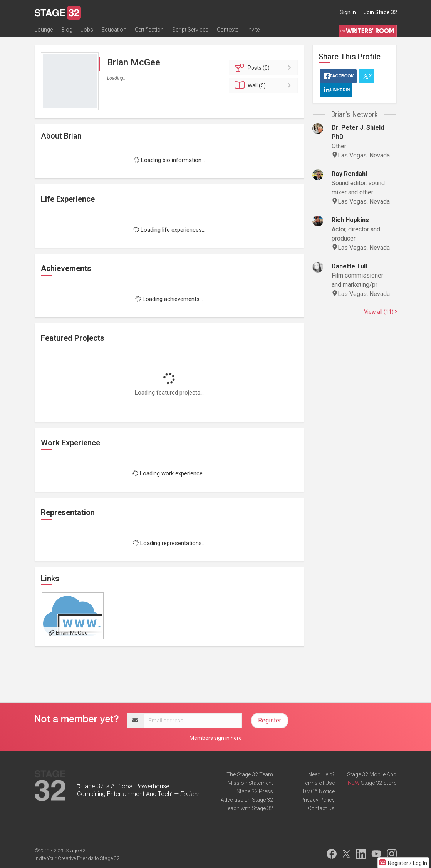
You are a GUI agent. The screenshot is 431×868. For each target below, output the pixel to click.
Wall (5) (264, 85)
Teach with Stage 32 (249, 808)
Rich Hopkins (350, 220)
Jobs (87, 30)
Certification (149, 30)
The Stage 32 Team (250, 774)
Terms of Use (318, 783)
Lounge (44, 30)
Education (114, 30)
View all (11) (380, 312)
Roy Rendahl (349, 174)
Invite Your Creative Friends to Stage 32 (77, 858)
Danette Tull (349, 266)
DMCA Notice (319, 791)
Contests (228, 30)
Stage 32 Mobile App (372, 774)
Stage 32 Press (255, 791)
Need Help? (321, 774)
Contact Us (321, 808)
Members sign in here (216, 738)
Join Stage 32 (380, 12)
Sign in (348, 12)
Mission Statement (250, 783)
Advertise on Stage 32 (247, 800)
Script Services (190, 30)
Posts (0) (264, 68)
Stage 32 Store (379, 783)
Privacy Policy (318, 800)
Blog (67, 30)
